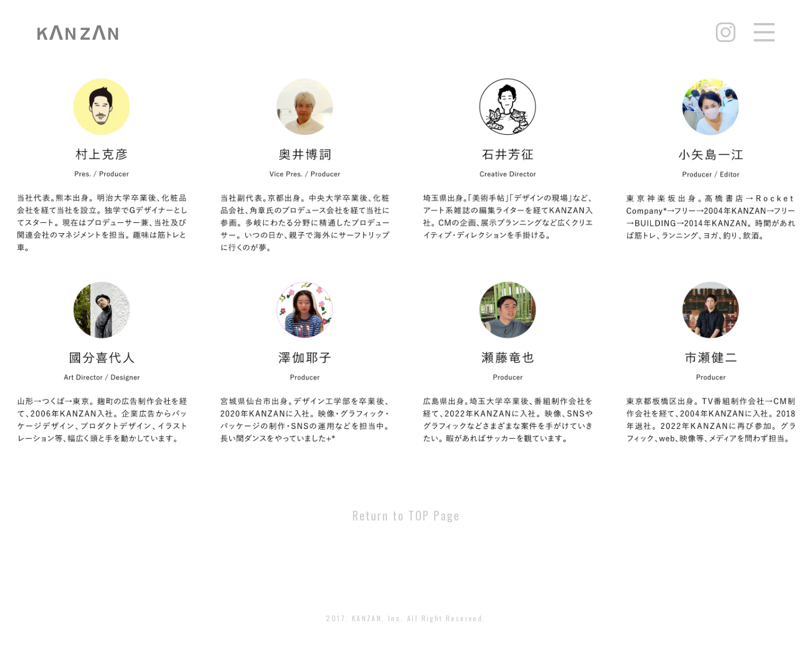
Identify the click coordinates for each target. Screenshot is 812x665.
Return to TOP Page (406, 515)
